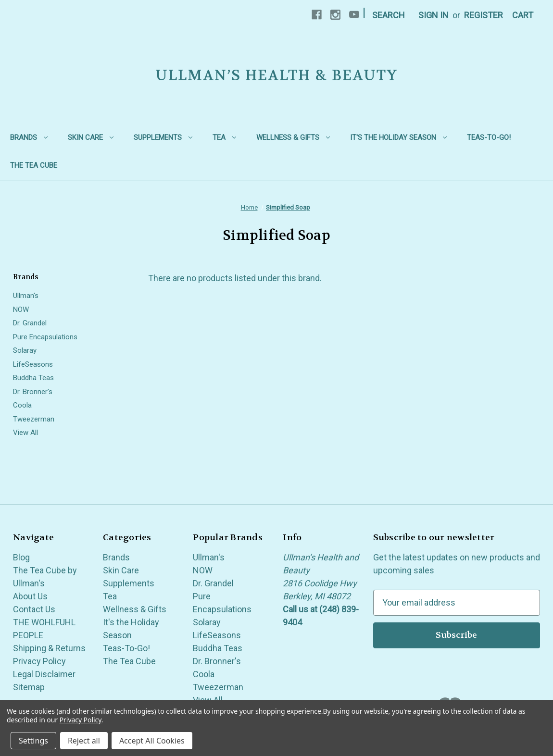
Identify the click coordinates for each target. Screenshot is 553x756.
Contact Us (34, 609)
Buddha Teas (33, 378)
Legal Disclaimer (44, 674)
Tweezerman (34, 419)
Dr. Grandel (30, 323)
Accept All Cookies (152, 741)
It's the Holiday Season (398, 137)
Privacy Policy (39, 661)
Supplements (163, 137)
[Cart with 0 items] (523, 15)
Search (389, 15)
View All (25, 433)
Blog (21, 557)
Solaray (25, 350)
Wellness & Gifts (293, 137)
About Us (30, 596)
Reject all (84, 741)
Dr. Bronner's (33, 392)
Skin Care (91, 137)
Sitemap (29, 687)
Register (484, 15)
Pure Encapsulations (45, 337)
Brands (29, 137)
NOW (21, 310)
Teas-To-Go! (489, 137)
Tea (224, 137)
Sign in (434, 15)
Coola (22, 405)
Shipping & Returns (49, 648)
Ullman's (26, 296)
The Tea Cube (34, 165)
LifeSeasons (33, 364)
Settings (33, 741)
